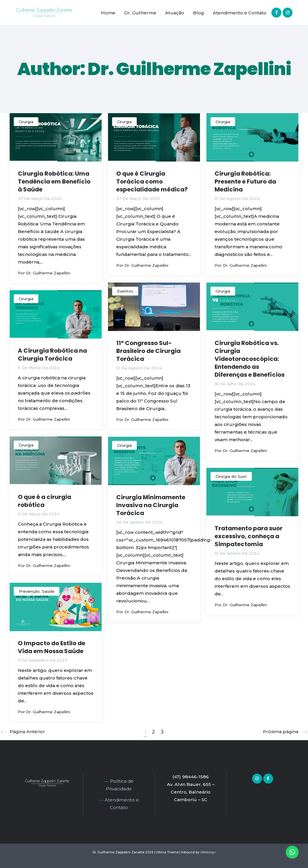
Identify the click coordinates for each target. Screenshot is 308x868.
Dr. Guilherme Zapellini (48, 273)
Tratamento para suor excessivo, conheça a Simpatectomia (249, 536)
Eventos (125, 291)
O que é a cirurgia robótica (45, 501)
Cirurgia (26, 122)
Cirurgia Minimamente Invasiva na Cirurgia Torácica (151, 505)
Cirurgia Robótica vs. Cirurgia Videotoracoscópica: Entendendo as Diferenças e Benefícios (250, 359)
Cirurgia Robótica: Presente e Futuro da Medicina (245, 181)
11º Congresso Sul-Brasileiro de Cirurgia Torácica (148, 351)
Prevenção (29, 591)
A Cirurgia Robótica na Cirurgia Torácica (52, 355)
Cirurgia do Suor (231, 476)
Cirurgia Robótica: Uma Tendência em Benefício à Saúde (54, 181)
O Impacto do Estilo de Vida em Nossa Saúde (52, 647)
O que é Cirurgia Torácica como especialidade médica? (152, 181)
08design (208, 852)
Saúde (48, 591)
